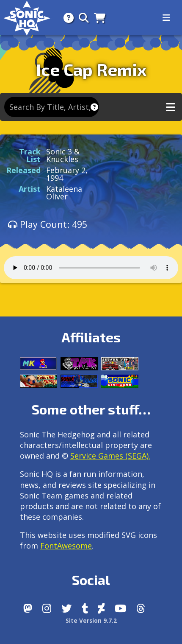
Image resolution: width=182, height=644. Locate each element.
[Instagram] (47, 608)
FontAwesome (66, 546)
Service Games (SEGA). (110, 456)
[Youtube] (120, 608)
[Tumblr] (85, 608)
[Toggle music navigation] (171, 107)
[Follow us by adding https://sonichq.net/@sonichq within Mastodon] (28, 608)
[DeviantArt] (101, 608)
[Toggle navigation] (166, 18)
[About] (66, 18)
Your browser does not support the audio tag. (91, 268)
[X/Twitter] (66, 608)
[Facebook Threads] (141, 608)
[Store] (97, 18)
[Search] (81, 18)
